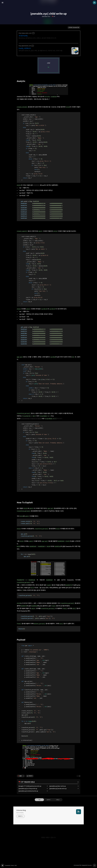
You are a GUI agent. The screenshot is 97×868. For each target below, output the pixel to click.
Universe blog (21, 810)
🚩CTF (54, 17)
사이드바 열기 (3, 3)
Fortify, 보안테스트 (25, 48)
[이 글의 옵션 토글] (24, 776)
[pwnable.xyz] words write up (58, 789)
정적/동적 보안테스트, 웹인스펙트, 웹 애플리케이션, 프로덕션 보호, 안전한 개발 (41, 51)
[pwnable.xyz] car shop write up (28, 789)
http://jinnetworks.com (25, 46)
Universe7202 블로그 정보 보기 (94, 3)
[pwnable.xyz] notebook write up (28, 791)
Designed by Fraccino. (87, 865)
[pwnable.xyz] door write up (58, 786)
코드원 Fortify (23, 36)
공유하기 (48, 800)
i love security (20, 813)
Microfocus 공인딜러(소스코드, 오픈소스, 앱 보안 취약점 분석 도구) (37, 38)
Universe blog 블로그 (3, 865)
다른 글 (58, 800)
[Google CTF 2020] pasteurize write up (30, 786)
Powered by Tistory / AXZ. (11, 865)
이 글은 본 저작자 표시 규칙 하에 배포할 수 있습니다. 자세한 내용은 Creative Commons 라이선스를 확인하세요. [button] (79, 776)
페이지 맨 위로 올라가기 (94, 865)
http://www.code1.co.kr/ (25, 33)
